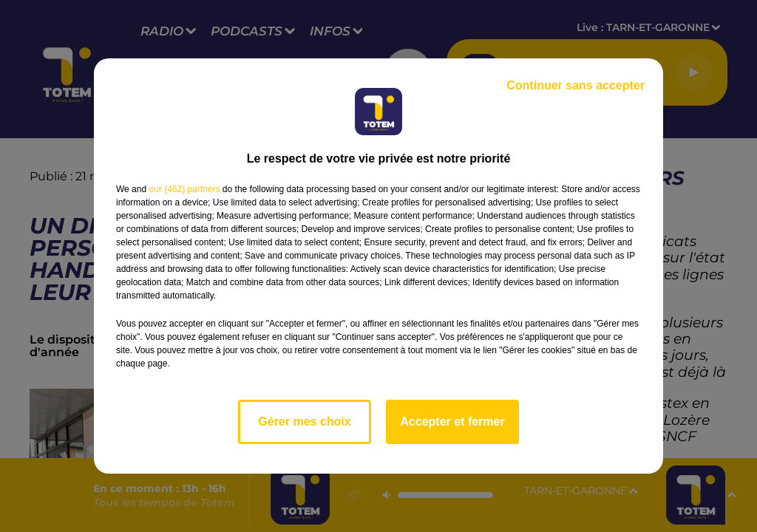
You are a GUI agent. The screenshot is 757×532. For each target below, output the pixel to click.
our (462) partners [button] (184, 189)
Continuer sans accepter (576, 85)
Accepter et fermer (452, 422)
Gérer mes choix (304, 422)
